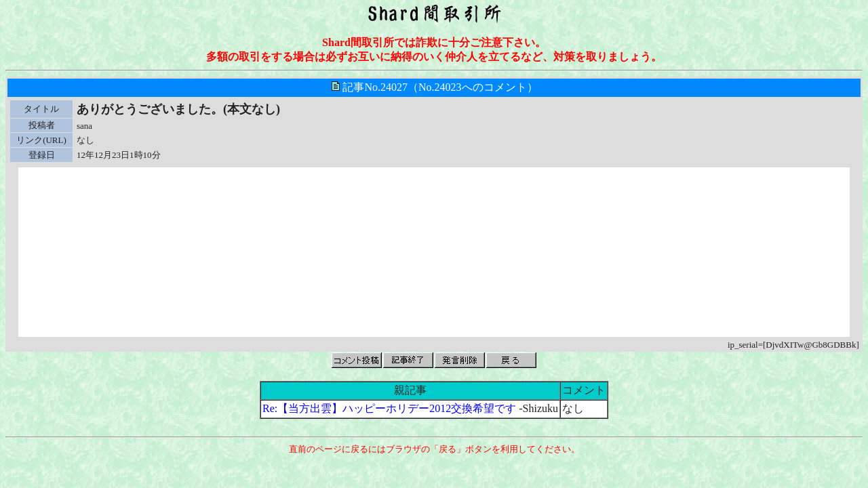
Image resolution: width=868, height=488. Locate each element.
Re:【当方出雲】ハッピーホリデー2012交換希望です (391, 408)
